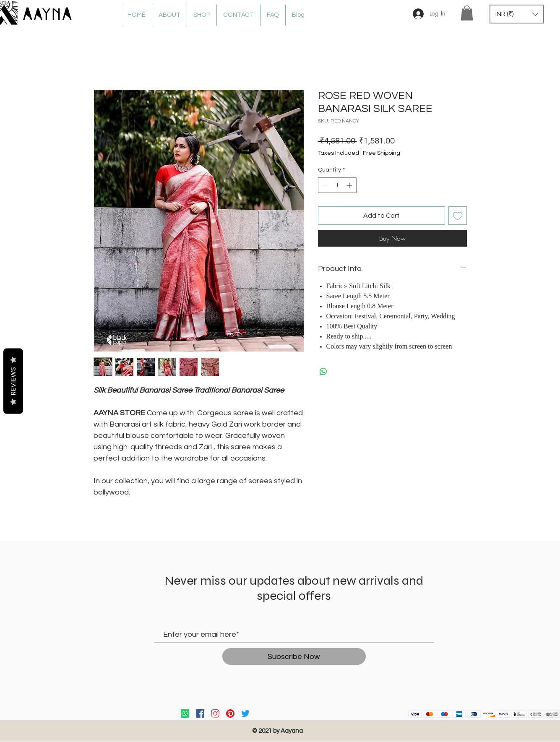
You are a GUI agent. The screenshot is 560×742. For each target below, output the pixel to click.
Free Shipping (382, 153)
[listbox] (517, 14)
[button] (467, 13)
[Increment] (350, 185)
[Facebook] (200, 713)
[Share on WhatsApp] (323, 372)
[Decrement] (324, 185)
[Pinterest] (230, 713)
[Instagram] (215, 713)
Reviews (13, 381)
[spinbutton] (337, 185)
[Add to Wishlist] (458, 216)
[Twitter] (245, 713)
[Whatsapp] (185, 713)
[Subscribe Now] (294, 656)
